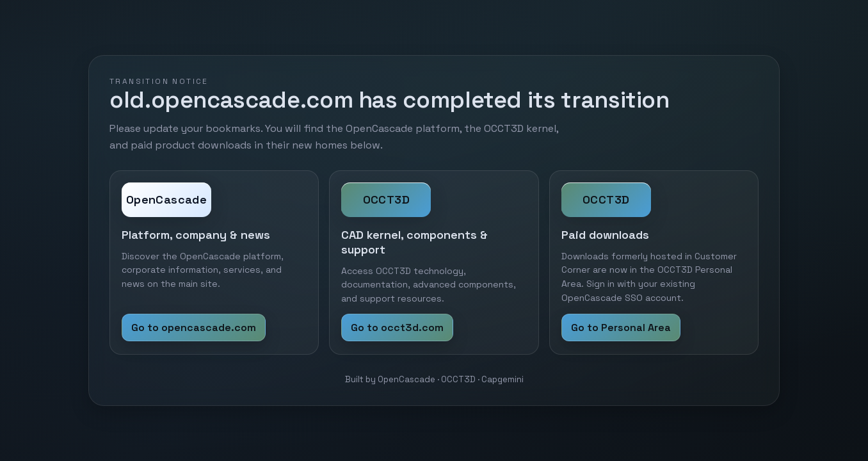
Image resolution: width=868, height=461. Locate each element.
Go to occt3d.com (397, 328)
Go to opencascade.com (194, 328)
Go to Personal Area (621, 328)
